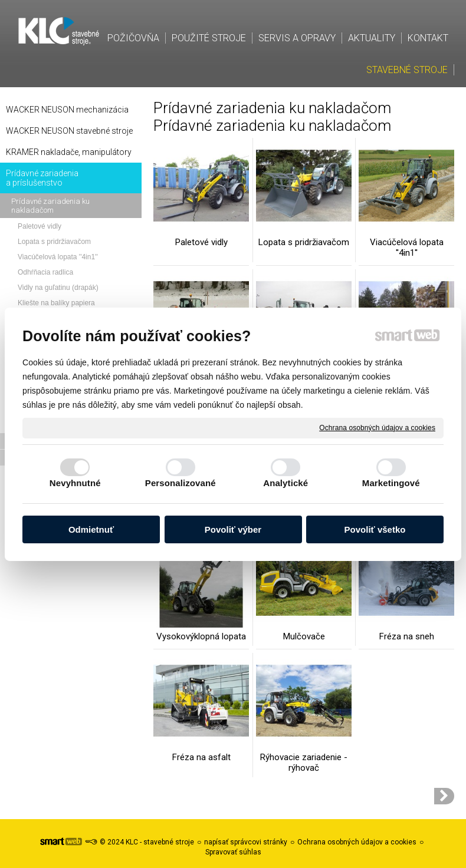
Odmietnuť (91, 529)
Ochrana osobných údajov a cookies (377, 427)
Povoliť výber (233, 529)
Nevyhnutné (75, 483)
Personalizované (181, 483)
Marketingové (391, 483)
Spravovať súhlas (233, 852)
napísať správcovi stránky (246, 842)
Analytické (285, 483)
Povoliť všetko (375, 529)
